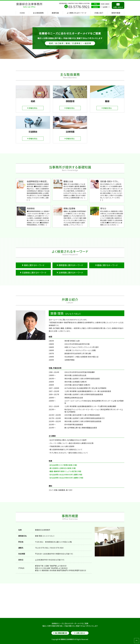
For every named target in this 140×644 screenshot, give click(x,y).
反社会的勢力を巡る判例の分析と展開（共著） (66, 475)
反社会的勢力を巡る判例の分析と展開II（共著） (67, 478)
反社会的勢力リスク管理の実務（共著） (64, 465)
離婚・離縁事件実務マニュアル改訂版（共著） (66, 471)
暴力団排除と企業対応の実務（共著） (63, 468)
